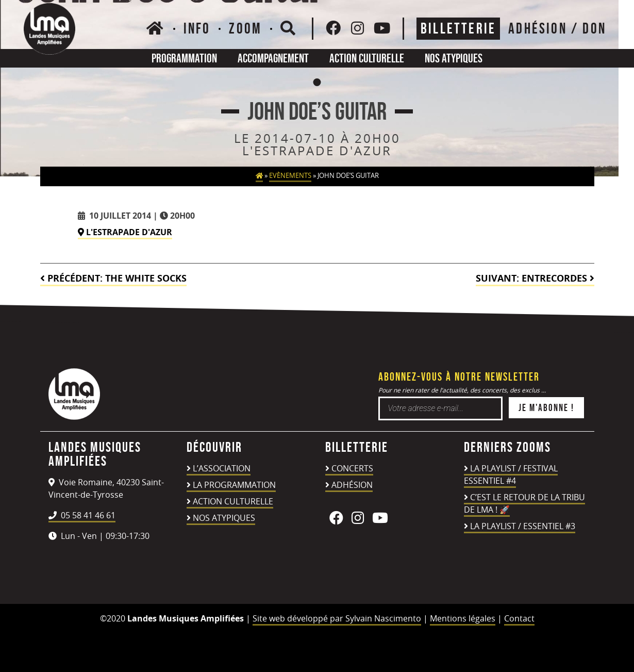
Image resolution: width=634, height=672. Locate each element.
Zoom (245, 28)
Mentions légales (463, 618)
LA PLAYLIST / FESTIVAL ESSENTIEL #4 (511, 474)
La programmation (234, 485)
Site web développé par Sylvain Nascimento (337, 618)
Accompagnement (273, 58)
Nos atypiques (454, 58)
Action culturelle (367, 58)
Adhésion (352, 485)
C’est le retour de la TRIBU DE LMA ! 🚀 (524, 503)
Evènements (290, 176)
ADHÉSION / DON (557, 28)
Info (197, 28)
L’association (222, 468)
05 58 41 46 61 (82, 515)
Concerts (352, 468)
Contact (519, 618)
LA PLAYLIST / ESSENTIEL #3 (523, 526)
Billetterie (458, 28)
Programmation (184, 58)
